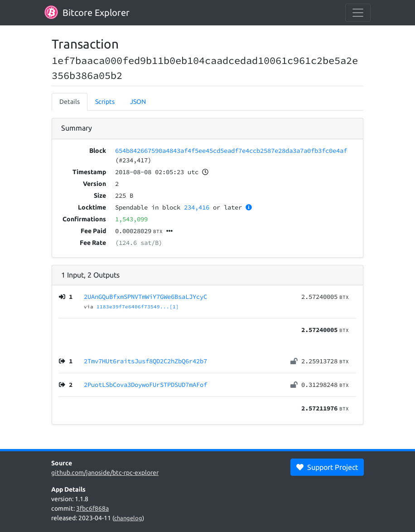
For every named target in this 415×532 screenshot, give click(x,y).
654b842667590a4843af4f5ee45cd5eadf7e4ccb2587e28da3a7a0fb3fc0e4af (231, 151)
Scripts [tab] (105, 102)
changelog (128, 518)
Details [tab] (70, 102)
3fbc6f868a (92, 508)
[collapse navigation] (358, 13)
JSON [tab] (138, 102)
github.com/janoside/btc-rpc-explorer (105, 473)
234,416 (197, 207)
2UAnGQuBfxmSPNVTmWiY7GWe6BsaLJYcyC (145, 297)
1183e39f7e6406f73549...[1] (138, 307)
